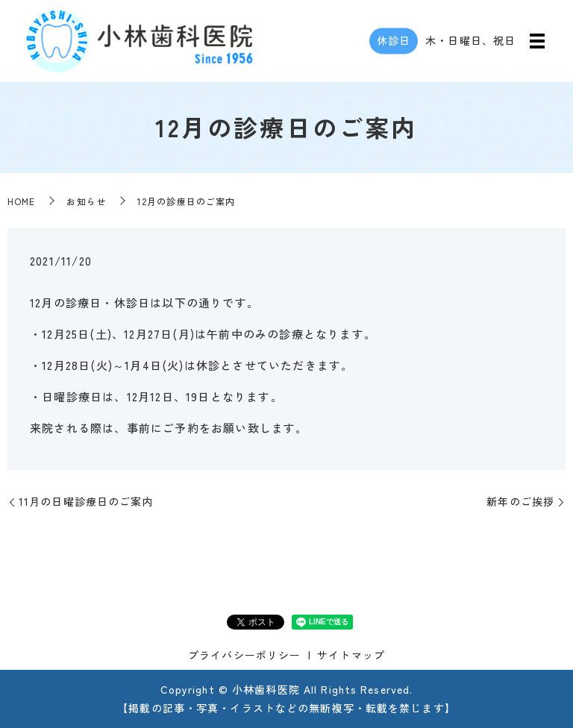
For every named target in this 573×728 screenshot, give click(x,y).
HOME (21, 201)
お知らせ (86, 201)
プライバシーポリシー (244, 655)
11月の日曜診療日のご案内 (86, 501)
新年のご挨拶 (520, 501)
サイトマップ (351, 655)
